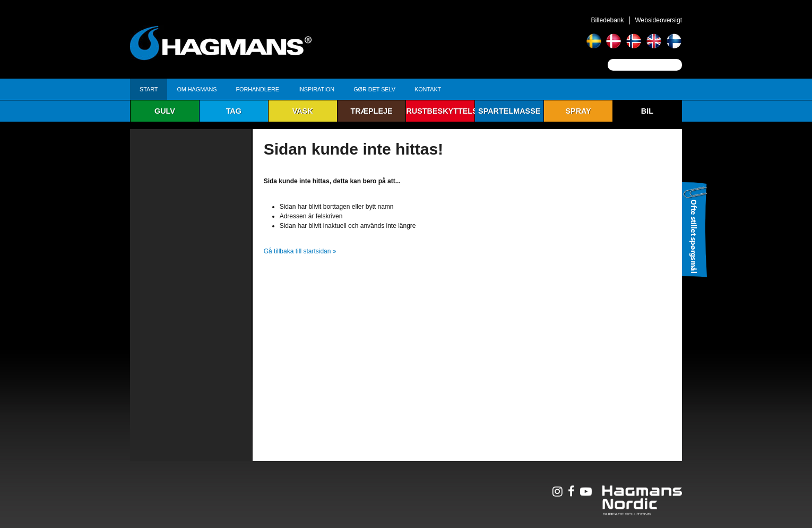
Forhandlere (257, 89)
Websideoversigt (659, 20)
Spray (578, 111)
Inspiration (316, 89)
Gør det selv (374, 89)
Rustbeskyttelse (440, 111)
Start (149, 89)
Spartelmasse (509, 111)
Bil (647, 111)
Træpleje (371, 111)
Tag (234, 111)
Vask (303, 111)
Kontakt (428, 89)
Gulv (165, 111)
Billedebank (607, 20)
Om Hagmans (197, 89)
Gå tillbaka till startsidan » (300, 251)
